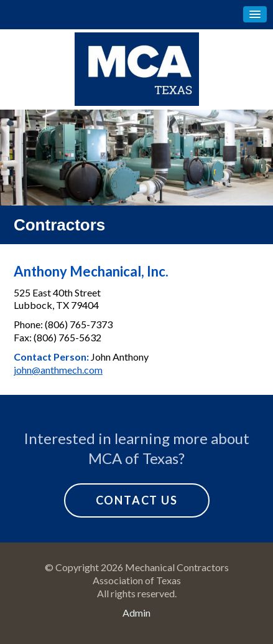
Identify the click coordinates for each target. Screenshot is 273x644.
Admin (136, 613)
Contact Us (137, 500)
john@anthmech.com (58, 370)
